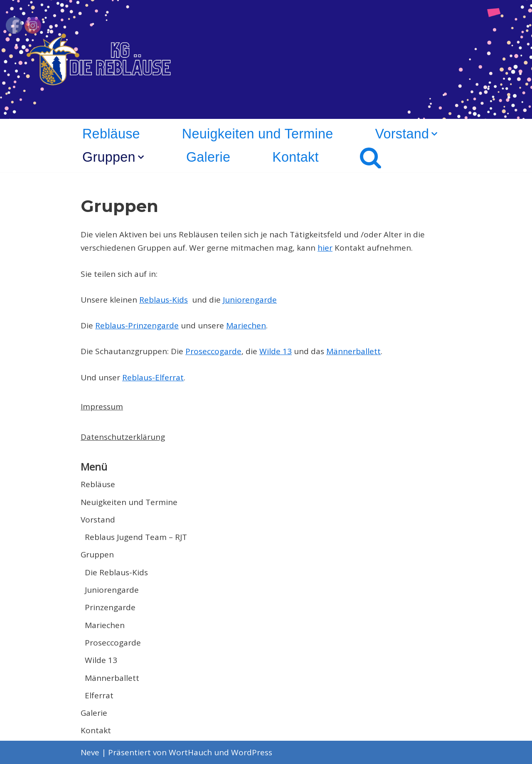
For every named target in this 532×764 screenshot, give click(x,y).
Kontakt (296, 157)
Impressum (102, 407)
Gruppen (97, 555)
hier (325, 248)
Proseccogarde (213, 351)
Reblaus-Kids (164, 300)
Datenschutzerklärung (123, 437)
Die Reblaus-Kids (116, 572)
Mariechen (246, 325)
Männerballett (353, 351)
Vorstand (98, 520)
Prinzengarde (110, 607)
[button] (434, 134)
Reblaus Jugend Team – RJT (136, 537)
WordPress (252, 752)
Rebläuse (111, 134)
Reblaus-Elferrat (153, 377)
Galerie (208, 157)
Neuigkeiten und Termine (258, 134)
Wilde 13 (276, 351)
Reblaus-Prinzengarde (137, 325)
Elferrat (99, 695)
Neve (90, 752)
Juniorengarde (250, 300)
